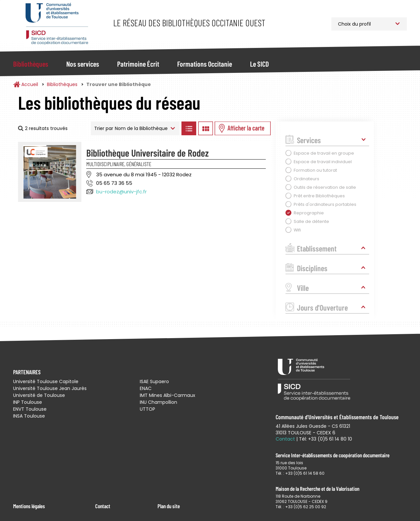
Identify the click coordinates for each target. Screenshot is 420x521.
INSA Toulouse (29, 416)
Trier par (104, 128)
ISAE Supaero (154, 381)
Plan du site (169, 506)
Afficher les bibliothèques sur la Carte (243, 128)
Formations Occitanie (205, 64)
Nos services (83, 64)
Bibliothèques (31, 64)
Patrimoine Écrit (138, 64)
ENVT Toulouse (30, 409)
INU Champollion (158, 402)
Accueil (30, 84)
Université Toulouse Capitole (46, 381)
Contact (103, 506)
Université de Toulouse (39, 395)
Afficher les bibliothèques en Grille (205, 128)
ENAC (146, 388)
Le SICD (259, 64)
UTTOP (147, 409)
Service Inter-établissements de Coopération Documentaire (57, 24)
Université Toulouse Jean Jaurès (50, 388)
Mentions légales (29, 506)
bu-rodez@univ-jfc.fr (121, 192)
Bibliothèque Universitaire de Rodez (147, 153)
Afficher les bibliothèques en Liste (189, 128)
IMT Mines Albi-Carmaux (168, 395)
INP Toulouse (28, 402)
